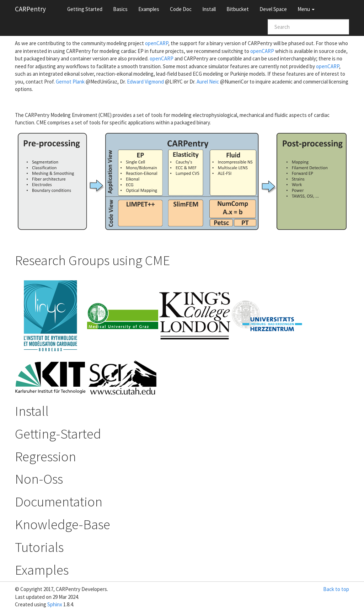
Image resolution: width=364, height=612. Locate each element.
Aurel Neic (208, 82)
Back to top (336, 589)
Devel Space (273, 9)
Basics (120, 9)
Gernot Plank (70, 82)
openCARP (157, 43)
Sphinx (55, 604)
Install (209, 9)
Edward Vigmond (145, 82)
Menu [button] (306, 9)
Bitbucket (238, 9)
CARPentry (30, 9)
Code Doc (181, 9)
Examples (149, 9)
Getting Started (85, 9)
